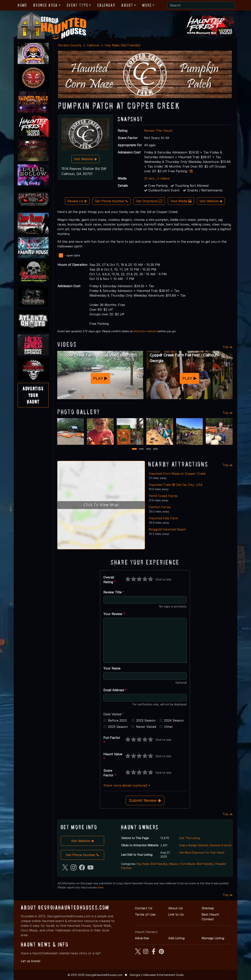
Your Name (112, 668)
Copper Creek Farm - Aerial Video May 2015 (99, 355)
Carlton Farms (160, 507)
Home (22, 5)
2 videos (164, 178)
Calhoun (93, 45)
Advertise (142, 938)
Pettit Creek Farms (163, 496)
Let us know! (30, 961)
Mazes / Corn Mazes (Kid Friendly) (191, 864)
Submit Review (145, 800)
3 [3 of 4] (149, 449)
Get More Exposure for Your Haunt (202, 852)
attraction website (145, 331)
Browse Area (45, 5)
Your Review (114, 614)
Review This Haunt (158, 131)
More (147, 5)
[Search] (201, 5)
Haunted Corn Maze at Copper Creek (177, 474)
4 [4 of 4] (156, 449)
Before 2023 (117, 720)
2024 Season (174, 720)
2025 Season (118, 727)
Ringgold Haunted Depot (167, 529)
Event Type (78, 5)
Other (169, 727)
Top (228, 347)
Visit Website (85, 159)
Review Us (77, 201)
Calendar (106, 5)
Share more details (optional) (127, 785)
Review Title (114, 592)
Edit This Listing (190, 838)
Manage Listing (213, 938)
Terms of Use (145, 914)
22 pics (149, 178)
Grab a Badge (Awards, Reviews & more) (205, 845)
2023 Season (146, 720)
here (100, 887)
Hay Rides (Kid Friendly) (123, 45)
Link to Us (176, 914)
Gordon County (70, 45)
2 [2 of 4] (141, 449)
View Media (181, 201)
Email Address (115, 690)
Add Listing (176, 938)
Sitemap (208, 908)
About (127, 5)
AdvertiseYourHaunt (33, 395)
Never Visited (146, 727)
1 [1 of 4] (134, 449)
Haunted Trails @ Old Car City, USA (176, 485)
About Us (176, 908)
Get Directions (149, 201)
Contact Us (144, 908)
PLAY (100, 378)
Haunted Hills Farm (163, 518)
